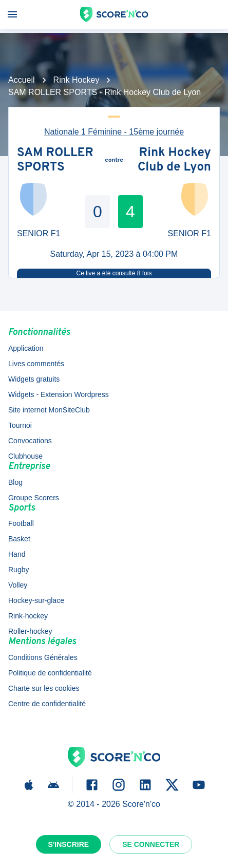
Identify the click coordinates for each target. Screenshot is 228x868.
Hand (17, 554)
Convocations (30, 441)
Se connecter (151, 844)
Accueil (22, 80)
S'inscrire (69, 844)
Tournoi (20, 425)
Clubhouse (25, 456)
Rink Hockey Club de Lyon (174, 161)
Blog (15, 482)
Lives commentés (36, 364)
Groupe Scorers (34, 498)
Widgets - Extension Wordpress (59, 394)
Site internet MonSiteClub (49, 410)
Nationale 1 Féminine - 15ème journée (114, 132)
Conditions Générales (43, 657)
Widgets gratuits (34, 379)
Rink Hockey (77, 80)
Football (21, 523)
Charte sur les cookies (44, 688)
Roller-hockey (30, 631)
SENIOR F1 (39, 233)
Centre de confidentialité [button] (47, 704)
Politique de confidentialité (50, 673)
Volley (18, 585)
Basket (19, 539)
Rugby (18, 570)
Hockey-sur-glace (36, 600)
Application (26, 348)
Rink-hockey (28, 616)
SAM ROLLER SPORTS (55, 161)
